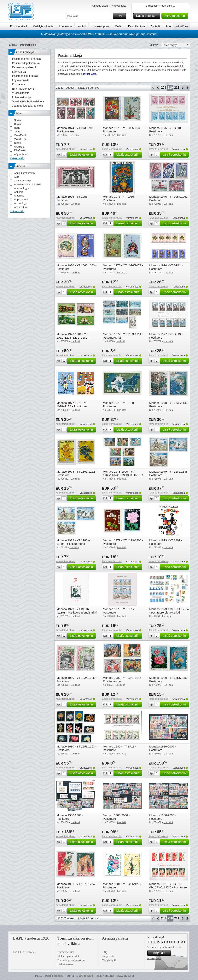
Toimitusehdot (66, 952)
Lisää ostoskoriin (82, 155)
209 (164, 88)
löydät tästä (90, 74)
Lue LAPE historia (24, 952)
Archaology (20, 203)
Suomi (18, 120)
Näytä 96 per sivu (89, 88)
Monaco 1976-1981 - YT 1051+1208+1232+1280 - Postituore (73, 338)
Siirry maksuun (176, 16)
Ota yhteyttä (109, 960)
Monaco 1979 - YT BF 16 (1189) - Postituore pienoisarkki (77, 611)
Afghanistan (21, 154)
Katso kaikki (17, 158)
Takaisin (158, 88)
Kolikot (82, 26)
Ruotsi (18, 124)
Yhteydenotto (119, 6)
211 (177, 88)
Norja (17, 128)
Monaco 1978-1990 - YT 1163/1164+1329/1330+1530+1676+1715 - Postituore (130, 475)
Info (169, 26)
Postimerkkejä (19, 26)
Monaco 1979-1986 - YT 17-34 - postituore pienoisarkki (169, 611)
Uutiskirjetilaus (154, 959)
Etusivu (13, 45)
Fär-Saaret (20, 150)
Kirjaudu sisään (100, 6)
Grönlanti (19, 147)
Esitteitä (155, 26)
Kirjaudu (161, 953)
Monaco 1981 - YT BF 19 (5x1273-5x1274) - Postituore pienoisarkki (168, 887)
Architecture (21, 207)
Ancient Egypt (22, 188)
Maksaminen (65, 964)
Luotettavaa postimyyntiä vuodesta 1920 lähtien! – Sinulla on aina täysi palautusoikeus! (99, 34)
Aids (17, 177)
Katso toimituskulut (65, 149)
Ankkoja (19, 192)
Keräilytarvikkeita (43, 26)
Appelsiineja (21, 200)
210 (170, 88)
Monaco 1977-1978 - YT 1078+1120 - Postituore (72, 405)
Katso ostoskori (148, 16)
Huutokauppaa (100, 26)
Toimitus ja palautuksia (71, 960)
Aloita (153, 88)
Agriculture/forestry (25, 173)
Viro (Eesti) (20, 135)
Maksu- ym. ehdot (68, 956)
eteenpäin (182, 88)
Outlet (119, 26)
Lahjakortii (108, 956)
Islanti (17, 143)
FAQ (105, 952)
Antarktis (19, 196)
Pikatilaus (182, 26)
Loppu (187, 88)
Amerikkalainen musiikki (28, 184)
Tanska (18, 132)
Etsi (121, 16)
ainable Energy (23, 181)
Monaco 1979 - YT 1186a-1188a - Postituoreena (73, 542)
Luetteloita (65, 26)
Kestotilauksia (137, 26)
